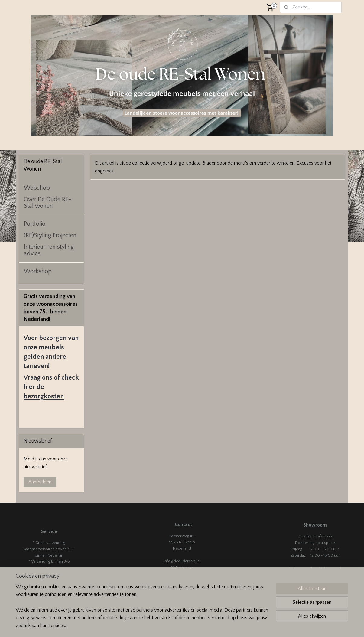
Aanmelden (40, 482)
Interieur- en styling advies (49, 250)
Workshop (38, 271)
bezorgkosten (44, 396)
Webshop (37, 188)
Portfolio (35, 224)
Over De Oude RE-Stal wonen (47, 203)
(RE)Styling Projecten (50, 235)
